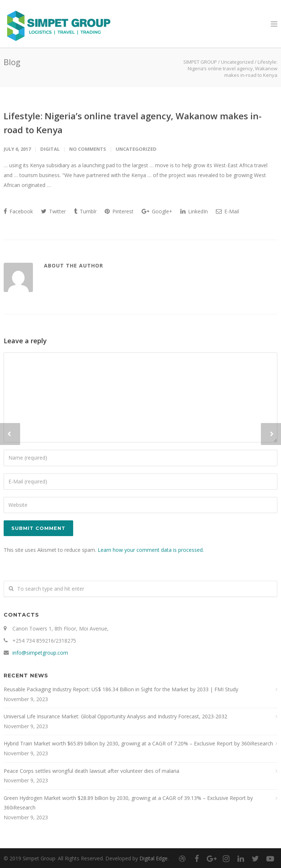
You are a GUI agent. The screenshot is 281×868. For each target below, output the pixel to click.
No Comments (88, 149)
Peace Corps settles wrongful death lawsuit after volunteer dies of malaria (91, 771)
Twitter (53, 211)
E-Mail (227, 211)
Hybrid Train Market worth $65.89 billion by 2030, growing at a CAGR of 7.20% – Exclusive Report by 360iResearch (138, 743)
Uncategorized (237, 62)
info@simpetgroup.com (40, 653)
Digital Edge (153, 858)
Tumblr (85, 211)
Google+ (157, 211)
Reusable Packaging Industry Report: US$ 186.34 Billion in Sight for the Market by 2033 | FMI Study (121, 689)
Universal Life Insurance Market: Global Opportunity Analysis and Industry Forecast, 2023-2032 (115, 716)
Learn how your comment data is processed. (151, 550)
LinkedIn (194, 211)
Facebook (18, 211)
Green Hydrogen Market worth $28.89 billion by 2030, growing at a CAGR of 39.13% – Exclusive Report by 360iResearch (128, 803)
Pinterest (119, 211)
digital (50, 149)
